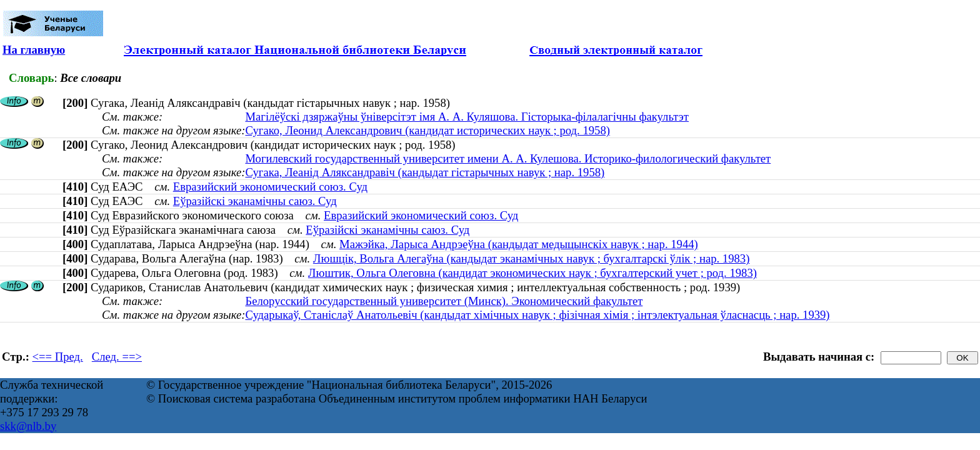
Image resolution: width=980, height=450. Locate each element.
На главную (34, 50)
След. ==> (117, 357)
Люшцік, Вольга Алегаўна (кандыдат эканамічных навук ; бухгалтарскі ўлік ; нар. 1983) (532, 258)
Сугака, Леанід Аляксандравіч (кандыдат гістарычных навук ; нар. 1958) (425, 172)
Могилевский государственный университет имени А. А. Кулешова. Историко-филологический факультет (508, 158)
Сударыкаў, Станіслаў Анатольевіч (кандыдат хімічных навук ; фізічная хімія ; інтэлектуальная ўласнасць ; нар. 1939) (537, 315)
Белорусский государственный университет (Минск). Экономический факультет (444, 301)
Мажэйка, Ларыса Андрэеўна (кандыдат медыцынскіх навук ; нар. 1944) (519, 244)
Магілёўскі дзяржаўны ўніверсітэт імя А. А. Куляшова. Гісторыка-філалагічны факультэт (467, 117)
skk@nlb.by (28, 426)
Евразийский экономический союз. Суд (270, 187)
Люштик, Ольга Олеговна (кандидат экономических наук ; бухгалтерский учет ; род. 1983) (532, 273)
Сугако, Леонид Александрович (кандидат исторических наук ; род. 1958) (427, 130)
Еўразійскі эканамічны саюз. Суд (255, 201)
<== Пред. (58, 357)
